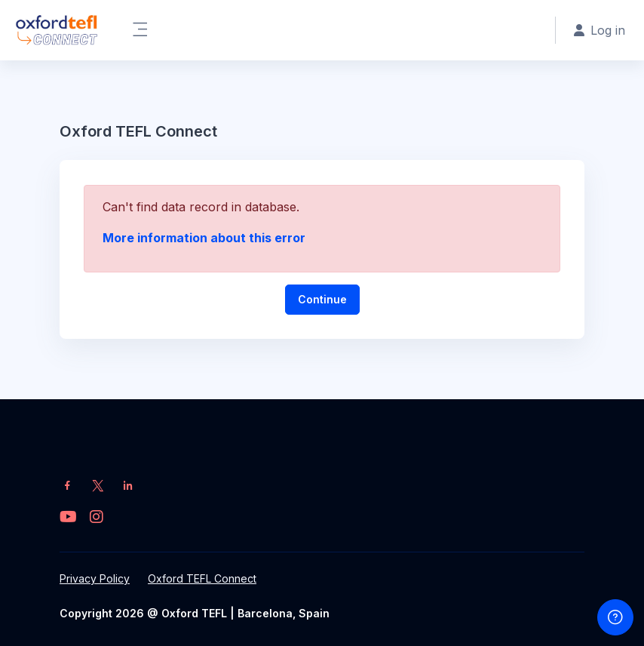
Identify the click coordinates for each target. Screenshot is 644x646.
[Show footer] (615, 617)
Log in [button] (600, 30)
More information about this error (204, 238)
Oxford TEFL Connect (202, 578)
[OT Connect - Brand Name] (57, 30)
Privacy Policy (95, 578)
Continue (322, 299)
